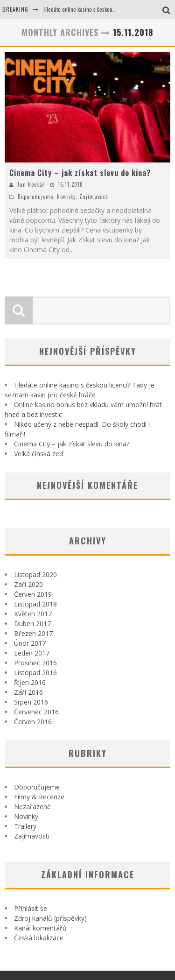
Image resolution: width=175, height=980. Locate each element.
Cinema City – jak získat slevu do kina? (80, 173)
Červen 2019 (33, 594)
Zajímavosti (94, 197)
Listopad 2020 (35, 575)
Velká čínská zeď (39, 454)
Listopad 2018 (35, 604)
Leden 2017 (32, 653)
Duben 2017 (32, 624)
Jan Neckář (31, 184)
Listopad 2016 (35, 673)
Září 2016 (28, 692)
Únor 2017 (30, 643)
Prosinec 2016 (35, 663)
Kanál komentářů (40, 928)
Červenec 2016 (36, 712)
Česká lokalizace (39, 938)
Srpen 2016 (31, 702)
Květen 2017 (33, 614)
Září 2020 (28, 584)
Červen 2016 (33, 722)
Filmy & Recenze (39, 797)
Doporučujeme (35, 197)
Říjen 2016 (30, 682)
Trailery (25, 826)
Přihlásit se (31, 908)
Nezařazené (32, 807)
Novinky (66, 197)
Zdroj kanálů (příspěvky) (50, 918)
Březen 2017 (33, 633)
